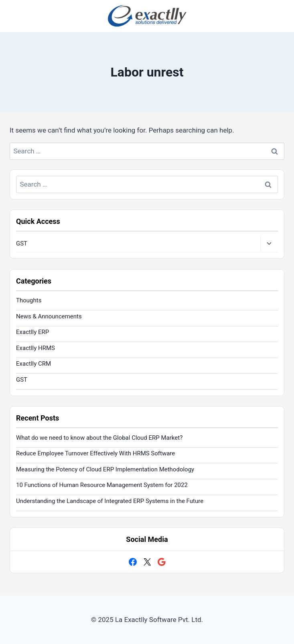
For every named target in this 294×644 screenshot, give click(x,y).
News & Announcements (49, 316)
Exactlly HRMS (35, 348)
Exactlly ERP (32, 332)
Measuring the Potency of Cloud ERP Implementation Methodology (105, 469)
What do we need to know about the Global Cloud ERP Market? (99, 438)
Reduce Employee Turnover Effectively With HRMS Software (95, 453)
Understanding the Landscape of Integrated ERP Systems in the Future (110, 501)
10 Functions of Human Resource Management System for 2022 (102, 485)
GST (22, 244)
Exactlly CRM (33, 364)
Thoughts (29, 300)
